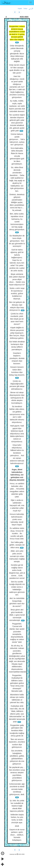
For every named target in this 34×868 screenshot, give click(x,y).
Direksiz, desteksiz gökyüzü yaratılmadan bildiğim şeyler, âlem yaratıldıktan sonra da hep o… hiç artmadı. (17, 202)
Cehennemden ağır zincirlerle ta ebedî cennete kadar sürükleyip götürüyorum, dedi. (17, 789)
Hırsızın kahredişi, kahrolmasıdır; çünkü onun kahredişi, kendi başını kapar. (17, 519)
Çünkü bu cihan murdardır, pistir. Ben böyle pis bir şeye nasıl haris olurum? (17, 319)
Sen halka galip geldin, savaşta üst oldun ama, (17, 545)
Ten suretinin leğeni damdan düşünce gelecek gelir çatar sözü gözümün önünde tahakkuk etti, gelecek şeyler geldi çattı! (17, 123)
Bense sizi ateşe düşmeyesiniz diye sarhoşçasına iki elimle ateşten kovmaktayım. (17, 398)
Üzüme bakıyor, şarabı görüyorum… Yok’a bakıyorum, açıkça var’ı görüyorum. (17, 139)
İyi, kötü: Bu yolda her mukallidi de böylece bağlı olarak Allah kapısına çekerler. (17, 806)
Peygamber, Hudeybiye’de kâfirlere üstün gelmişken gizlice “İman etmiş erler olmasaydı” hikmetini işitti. (17, 683)
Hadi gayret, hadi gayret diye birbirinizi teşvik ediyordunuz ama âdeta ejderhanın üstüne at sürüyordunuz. (17, 434)
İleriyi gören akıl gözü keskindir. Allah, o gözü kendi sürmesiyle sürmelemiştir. (17, 615)
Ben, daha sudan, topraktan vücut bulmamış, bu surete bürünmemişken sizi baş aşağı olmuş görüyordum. (17, 222)
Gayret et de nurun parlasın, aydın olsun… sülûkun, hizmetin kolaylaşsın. (17, 835)
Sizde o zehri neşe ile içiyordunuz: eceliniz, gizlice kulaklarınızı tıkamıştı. (17, 293)
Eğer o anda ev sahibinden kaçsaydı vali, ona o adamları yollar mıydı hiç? (17, 505)
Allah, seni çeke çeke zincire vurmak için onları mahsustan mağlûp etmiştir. (17, 556)
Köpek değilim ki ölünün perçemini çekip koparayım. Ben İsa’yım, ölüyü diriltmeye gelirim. (17, 333)
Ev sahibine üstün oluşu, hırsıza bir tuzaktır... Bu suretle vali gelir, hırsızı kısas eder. (17, 533)
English (20, 9)
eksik (17, 826)
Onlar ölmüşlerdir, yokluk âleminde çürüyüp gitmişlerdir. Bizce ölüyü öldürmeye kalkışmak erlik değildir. (17, 54)
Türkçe (25, 9)
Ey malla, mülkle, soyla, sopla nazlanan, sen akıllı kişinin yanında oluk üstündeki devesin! (17, 106)
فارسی (31, 9)
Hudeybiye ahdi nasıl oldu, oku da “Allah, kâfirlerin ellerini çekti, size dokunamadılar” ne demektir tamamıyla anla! (17, 714)
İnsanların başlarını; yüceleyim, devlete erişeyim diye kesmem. (17, 358)
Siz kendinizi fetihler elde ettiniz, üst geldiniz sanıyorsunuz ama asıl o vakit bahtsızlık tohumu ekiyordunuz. (17, 414)
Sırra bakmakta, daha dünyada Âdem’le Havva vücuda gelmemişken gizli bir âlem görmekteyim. (17, 156)
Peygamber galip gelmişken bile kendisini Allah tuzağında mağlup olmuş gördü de (17, 730)
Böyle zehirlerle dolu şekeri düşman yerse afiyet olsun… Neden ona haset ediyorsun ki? (17, 279)
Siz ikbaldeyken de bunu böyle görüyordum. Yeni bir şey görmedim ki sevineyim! (17, 241)
